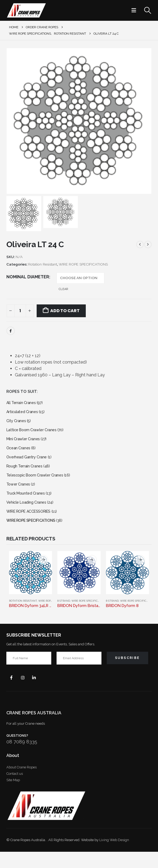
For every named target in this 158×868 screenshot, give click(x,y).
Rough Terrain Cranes (26, 474)
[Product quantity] (20, 311)
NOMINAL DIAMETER (28, 277)
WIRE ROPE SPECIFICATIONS (83, 264)
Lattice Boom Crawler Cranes (34, 433)
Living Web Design (114, 856)
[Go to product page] (31, 588)
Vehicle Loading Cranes (28, 514)
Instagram (25, 693)
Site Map (13, 796)
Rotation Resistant (43, 264)
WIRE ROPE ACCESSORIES (32, 525)
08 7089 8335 (22, 758)
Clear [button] (63, 289)
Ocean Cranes (20, 454)
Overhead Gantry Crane (28, 464)
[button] (135, 10)
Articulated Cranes (24, 413)
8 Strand (64, 616)
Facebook (11, 331)
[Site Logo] (26, 10)
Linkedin (38, 693)
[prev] (140, 244)
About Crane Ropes (22, 783)
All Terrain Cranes (22, 403)
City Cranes (17, 423)
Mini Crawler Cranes (25, 444)
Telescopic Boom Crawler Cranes (38, 484)
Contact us (15, 790)
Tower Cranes (19, 494)
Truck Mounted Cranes (27, 504)
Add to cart (65, 311)
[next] (148, 244)
